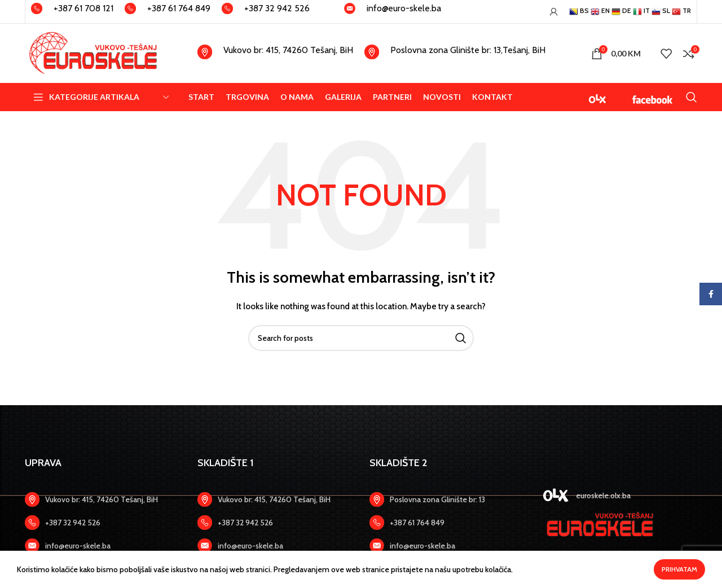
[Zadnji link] (103, 523)
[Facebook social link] (711, 294)
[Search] (692, 97)
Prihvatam (679, 569)
